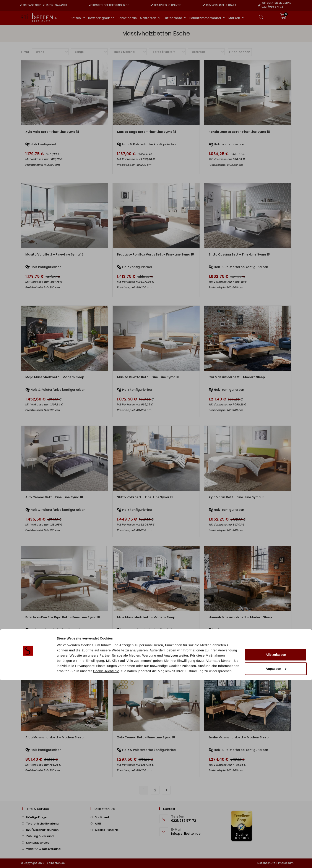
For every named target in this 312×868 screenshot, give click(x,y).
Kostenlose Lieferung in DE (111, 5)
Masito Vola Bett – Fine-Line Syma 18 (54, 254)
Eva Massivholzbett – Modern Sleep (237, 377)
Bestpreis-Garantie (167, 5)
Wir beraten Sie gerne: (276, 3)
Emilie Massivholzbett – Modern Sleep (239, 737)
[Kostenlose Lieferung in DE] (90, 5)
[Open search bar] (261, 17)
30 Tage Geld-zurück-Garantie (45, 5)
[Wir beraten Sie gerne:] (259, 5)
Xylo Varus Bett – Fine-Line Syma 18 (236, 497)
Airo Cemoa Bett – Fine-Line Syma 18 (54, 497)
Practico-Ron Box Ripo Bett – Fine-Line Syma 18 (63, 617)
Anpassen (276, 856)
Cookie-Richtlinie (106, 859)
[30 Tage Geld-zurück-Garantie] (21, 5)
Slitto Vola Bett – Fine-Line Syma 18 (145, 497)
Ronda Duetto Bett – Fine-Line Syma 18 (239, 132)
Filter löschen (240, 52)
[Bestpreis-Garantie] (152, 5)
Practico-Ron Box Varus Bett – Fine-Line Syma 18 (155, 254)
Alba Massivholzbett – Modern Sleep (54, 737)
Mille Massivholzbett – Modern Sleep (146, 617)
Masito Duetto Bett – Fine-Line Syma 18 (148, 377)
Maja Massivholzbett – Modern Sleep (55, 377)
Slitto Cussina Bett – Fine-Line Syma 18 (239, 254)
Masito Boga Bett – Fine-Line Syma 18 (147, 132)
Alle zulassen (276, 842)
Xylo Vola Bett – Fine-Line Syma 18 (52, 132)
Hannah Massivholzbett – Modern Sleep (240, 617)
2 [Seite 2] (155, 790)
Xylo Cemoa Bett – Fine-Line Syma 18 (146, 737)
